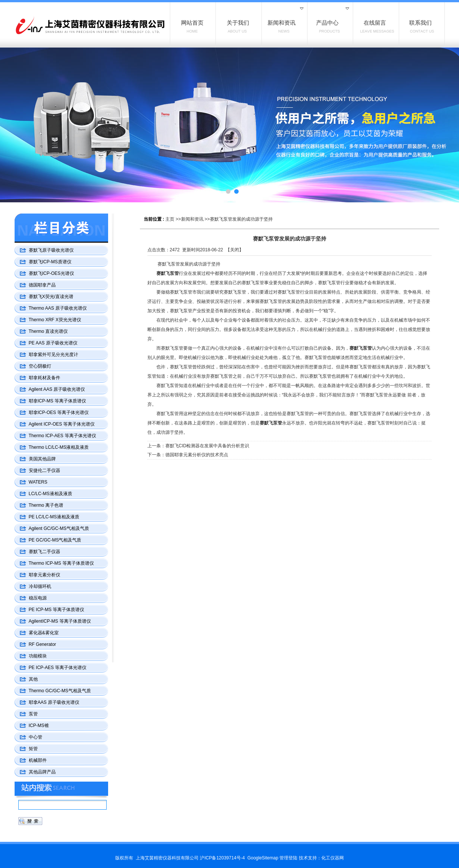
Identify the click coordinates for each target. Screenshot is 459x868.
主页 (170, 219)
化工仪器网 (333, 858)
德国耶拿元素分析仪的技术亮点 (197, 455)
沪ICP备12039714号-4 (222, 858)
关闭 (235, 250)
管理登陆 (288, 858)
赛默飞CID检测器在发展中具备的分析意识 (207, 446)
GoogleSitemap (263, 858)
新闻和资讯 (192, 219)
